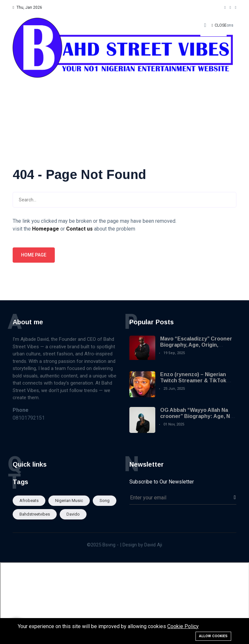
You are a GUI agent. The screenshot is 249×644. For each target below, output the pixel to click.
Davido (73, 514)
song (105, 501)
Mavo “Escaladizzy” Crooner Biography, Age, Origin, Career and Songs (196, 345)
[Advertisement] (124, 81)
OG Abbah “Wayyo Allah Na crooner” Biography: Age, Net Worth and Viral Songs (198, 416)
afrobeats (29, 501)
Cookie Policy (183, 626)
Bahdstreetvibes (35, 514)
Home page (34, 255)
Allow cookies (213, 636)
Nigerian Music (69, 501)
